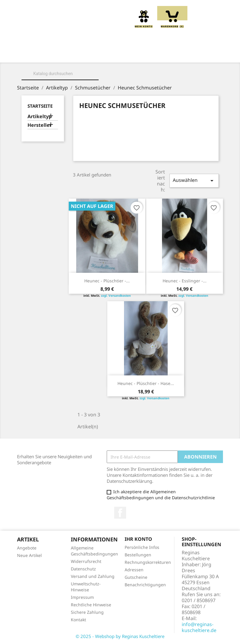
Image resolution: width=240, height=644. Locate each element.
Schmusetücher (121, 61)
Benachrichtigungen (145, 585)
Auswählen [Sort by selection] (194, 181)
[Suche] (60, 74)
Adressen (134, 570)
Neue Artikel (29, 555)
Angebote (27, 548)
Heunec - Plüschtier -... (107, 281)
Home (47, 54)
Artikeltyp (40, 117)
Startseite (40, 106)
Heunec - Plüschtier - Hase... (146, 383)
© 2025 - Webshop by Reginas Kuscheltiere (120, 636)
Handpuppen (75, 61)
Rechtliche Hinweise (91, 605)
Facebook (120, 513)
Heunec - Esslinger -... (185, 281)
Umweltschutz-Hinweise (86, 587)
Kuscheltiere (116, 54)
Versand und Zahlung (93, 576)
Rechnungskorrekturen (148, 562)
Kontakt (78, 620)
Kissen (153, 54)
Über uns (77, 54)
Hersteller (40, 125)
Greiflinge (187, 54)
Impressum (82, 597)
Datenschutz (83, 569)
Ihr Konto (138, 539)
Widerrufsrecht (86, 561)
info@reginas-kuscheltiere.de (199, 627)
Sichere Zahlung (87, 612)
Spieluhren (167, 61)
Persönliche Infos (142, 547)
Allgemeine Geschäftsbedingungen (94, 551)
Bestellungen (138, 555)
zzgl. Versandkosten (116, 296)
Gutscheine (136, 577)
